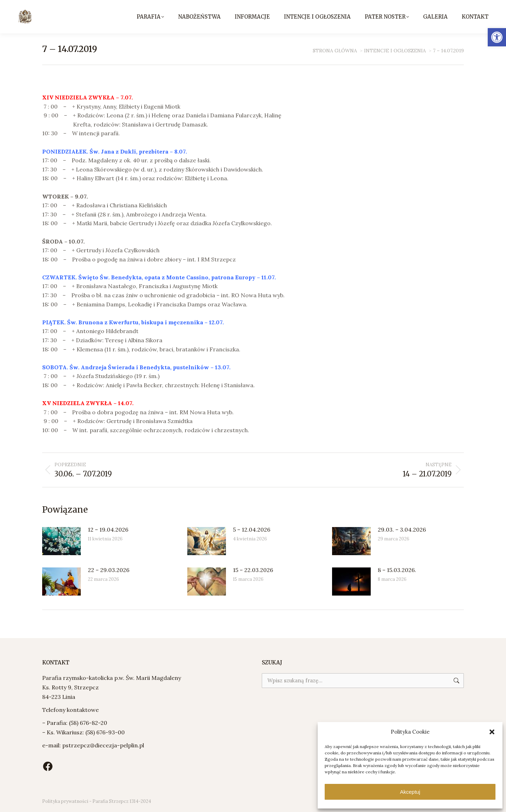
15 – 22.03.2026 (253, 570)
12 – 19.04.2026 (108, 530)
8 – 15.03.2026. (397, 570)
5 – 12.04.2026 (252, 530)
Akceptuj (410, 792)
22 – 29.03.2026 (109, 570)
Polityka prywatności (65, 801)
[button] (497, 37)
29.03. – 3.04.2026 (402, 530)
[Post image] (61, 541)
